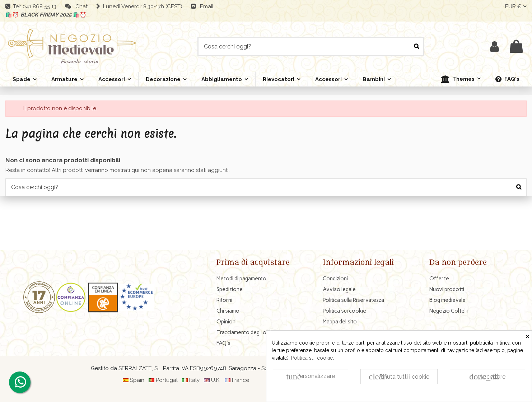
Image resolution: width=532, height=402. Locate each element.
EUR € (516, 6)
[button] (461, 79)
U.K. (216, 380)
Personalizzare (311, 377)
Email (205, 6)
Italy (194, 380)
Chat (80, 6)
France (241, 380)
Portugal (167, 380)
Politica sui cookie (312, 358)
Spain (137, 380)
